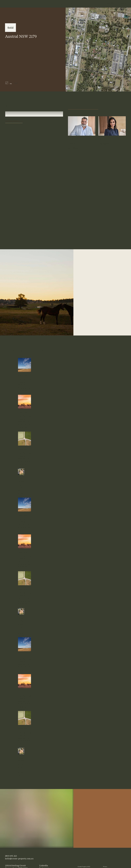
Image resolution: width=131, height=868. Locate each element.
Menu (124, 4)
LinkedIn (44, 866)
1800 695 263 (112, 4)
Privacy (105, 867)
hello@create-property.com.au (19, 859)
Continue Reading (12, 121)
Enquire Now (83, 107)
